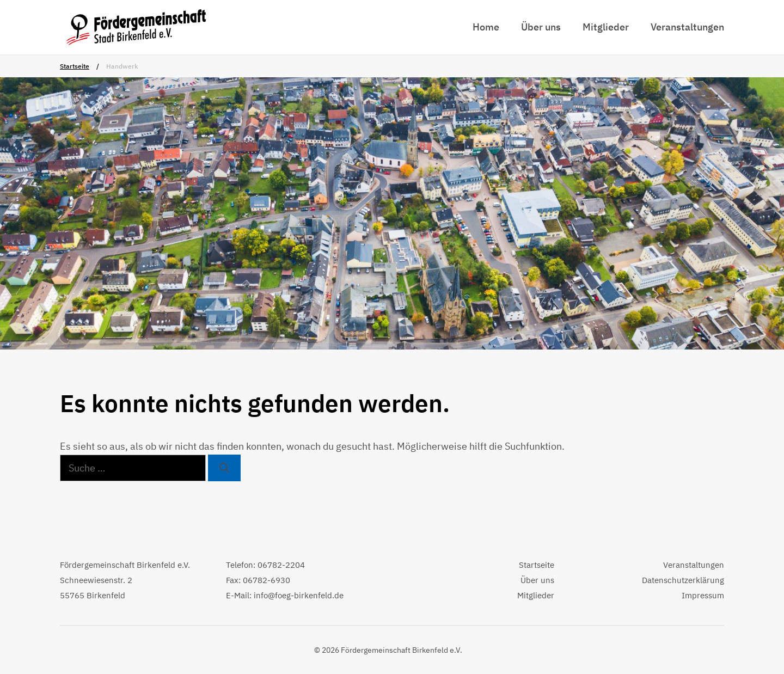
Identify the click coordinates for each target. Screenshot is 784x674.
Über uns (541, 27)
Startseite (75, 66)
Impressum (703, 595)
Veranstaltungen (687, 27)
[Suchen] (224, 468)
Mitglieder (606, 27)
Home (486, 27)
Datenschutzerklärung (683, 580)
